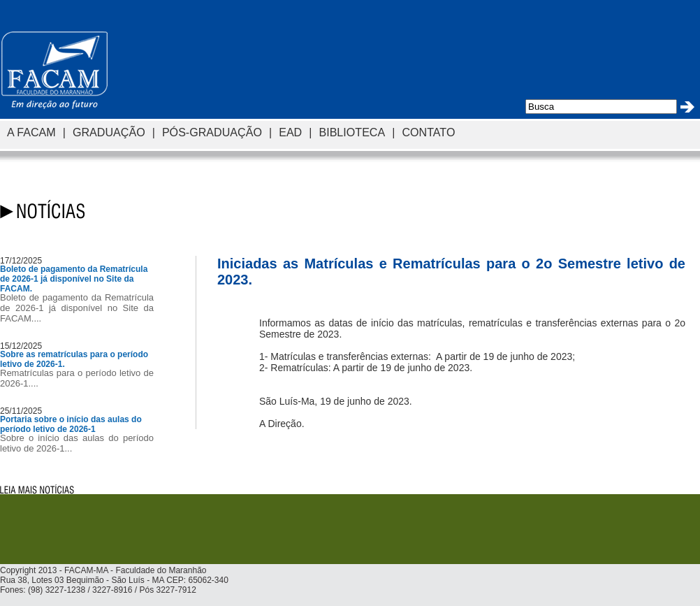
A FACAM (31, 132)
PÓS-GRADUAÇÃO (212, 132)
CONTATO (428, 132)
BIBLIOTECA (352, 132)
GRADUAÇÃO (109, 132)
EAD (290, 132)
